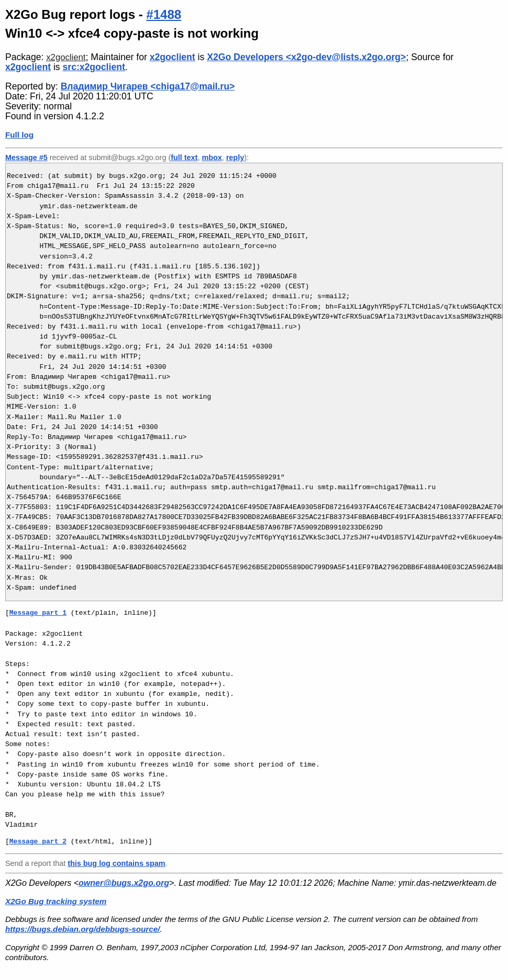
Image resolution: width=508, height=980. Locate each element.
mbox (212, 157)
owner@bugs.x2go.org (124, 883)
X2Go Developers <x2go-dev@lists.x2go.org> (306, 57)
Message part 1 (38, 613)
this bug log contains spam (116, 863)
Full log (19, 135)
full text (184, 157)
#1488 (164, 14)
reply (235, 157)
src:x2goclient (94, 67)
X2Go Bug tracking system (56, 901)
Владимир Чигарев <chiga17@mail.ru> (148, 86)
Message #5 (26, 157)
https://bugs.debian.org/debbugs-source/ (82, 929)
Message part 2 (38, 841)
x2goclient (66, 57)
